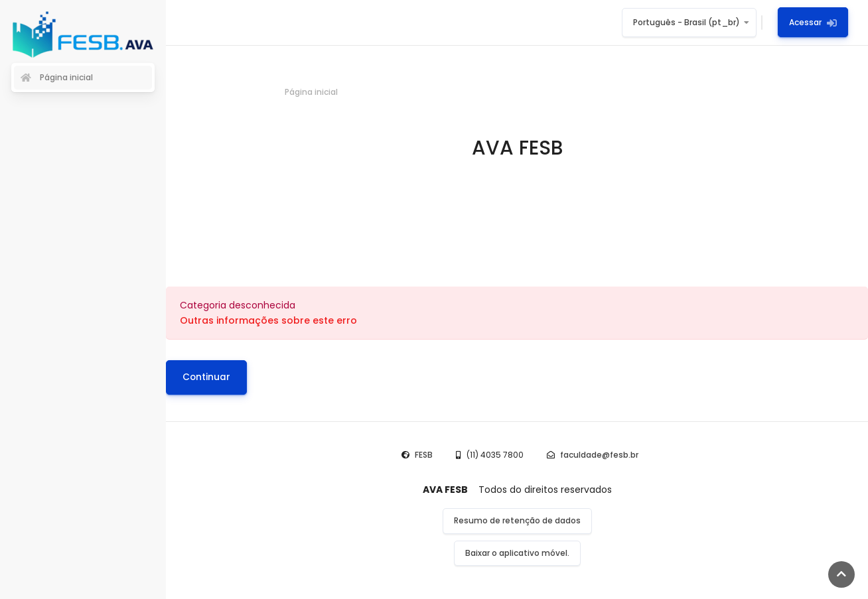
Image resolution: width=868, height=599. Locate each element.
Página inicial (311, 92)
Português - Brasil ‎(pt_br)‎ (687, 22)
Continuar (206, 377)
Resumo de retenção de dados (517, 520)
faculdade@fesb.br (599, 455)
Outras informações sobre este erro (268, 320)
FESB (424, 455)
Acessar (813, 22)
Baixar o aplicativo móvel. (517, 553)
